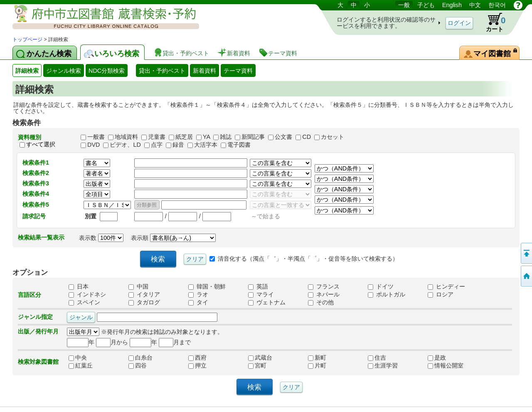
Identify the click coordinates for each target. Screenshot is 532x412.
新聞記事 (253, 137)
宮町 (266, 365)
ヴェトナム (267, 302)
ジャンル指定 (35, 317)
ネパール (324, 294)
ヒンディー (446, 286)
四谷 (146, 365)
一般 (404, 5)
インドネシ (87, 294)
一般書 (96, 137)
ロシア (441, 294)
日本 (79, 286)
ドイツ (381, 286)
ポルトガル (387, 294)
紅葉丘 (86, 365)
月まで (175, 342)
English (452, 5)
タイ (198, 302)
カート (492, 22)
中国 (138, 286)
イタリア (144, 294)
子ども (426, 5)
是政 (446, 358)
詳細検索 (27, 71)
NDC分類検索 (107, 71)
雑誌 (226, 137)
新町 (326, 358)
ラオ (198, 294)
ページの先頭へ (526, 253)
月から (112, 342)
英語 (258, 286)
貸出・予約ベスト (162, 71)
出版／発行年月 (38, 331)
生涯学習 (386, 365)
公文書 (283, 137)
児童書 (157, 137)
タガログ (144, 302)
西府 (206, 358)
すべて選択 (41, 144)
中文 (475, 5)
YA (206, 137)
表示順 (173, 238)
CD (307, 137)
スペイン (84, 302)
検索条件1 (36, 163)
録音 (178, 145)
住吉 (386, 358)
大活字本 (206, 145)
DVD (94, 145)
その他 (321, 302)
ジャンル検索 (64, 71)
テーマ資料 (238, 71)
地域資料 (126, 137)
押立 (206, 365)
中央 (86, 358)
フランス (324, 286)
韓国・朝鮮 (207, 286)
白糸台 (146, 358)
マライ (261, 294)
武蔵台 (266, 358)
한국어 (497, 5)
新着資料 (204, 71)
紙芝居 (184, 137)
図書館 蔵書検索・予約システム (100, 18)
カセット (332, 137)
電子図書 (239, 145)
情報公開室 (446, 365)
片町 (326, 365)
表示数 (101, 238)
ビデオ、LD (125, 145)
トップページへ (526, 276)
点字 (157, 145)
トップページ (27, 39)
